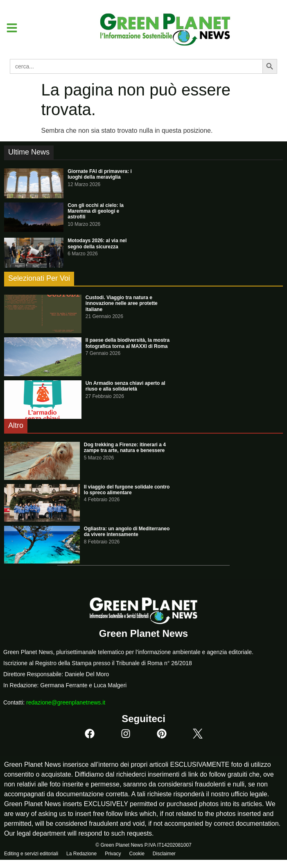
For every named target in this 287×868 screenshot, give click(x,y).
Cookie (137, 854)
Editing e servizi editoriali (31, 854)
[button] (9, 28)
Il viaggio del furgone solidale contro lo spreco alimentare (127, 490)
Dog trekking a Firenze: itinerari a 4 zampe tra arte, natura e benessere (125, 448)
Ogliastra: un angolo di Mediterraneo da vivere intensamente (127, 532)
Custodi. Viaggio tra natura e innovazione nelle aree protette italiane (122, 303)
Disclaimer (164, 854)
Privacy (113, 854)
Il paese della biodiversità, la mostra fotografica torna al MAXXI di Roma (128, 343)
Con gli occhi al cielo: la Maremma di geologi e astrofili (96, 211)
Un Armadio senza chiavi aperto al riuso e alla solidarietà (125, 386)
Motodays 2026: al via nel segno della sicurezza (97, 243)
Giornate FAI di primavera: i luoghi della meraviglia (100, 174)
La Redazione (81, 854)
